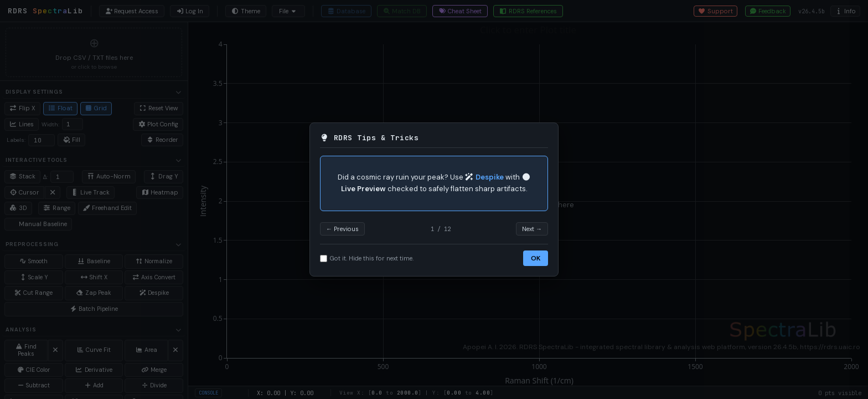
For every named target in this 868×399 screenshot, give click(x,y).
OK (536, 258)
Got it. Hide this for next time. (367, 258)
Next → (532, 229)
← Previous (342, 229)
